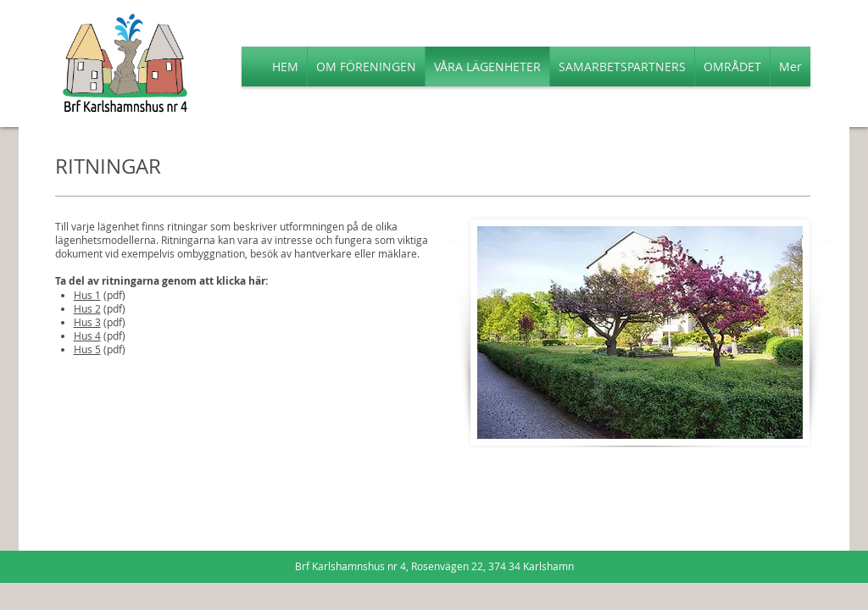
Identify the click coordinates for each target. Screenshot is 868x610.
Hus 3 (87, 322)
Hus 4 (87, 335)
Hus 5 (87, 349)
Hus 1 (87, 295)
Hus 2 (87, 308)
